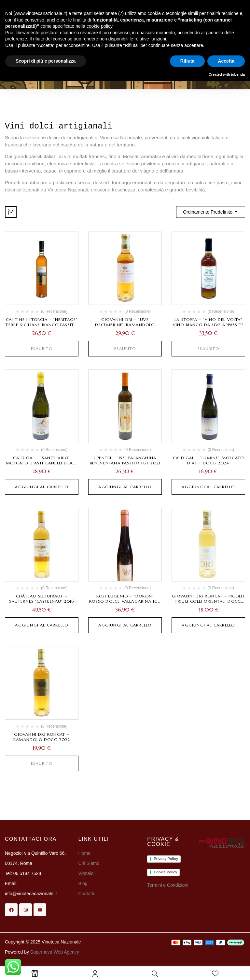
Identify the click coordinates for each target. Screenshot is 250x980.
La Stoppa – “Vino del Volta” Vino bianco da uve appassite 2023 (208, 325)
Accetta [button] (226, 61)
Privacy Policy (166, 859)
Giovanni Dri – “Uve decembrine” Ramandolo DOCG (125, 325)
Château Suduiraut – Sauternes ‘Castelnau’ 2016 (42, 599)
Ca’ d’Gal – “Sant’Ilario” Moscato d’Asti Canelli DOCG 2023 (42, 463)
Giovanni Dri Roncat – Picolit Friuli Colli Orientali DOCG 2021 (208, 601)
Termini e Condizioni (168, 885)
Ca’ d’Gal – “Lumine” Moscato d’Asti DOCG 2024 (208, 460)
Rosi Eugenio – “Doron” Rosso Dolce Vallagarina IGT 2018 (125, 601)
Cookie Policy (165, 872)
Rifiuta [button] (187, 61)
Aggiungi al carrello (42, 487)
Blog (83, 883)
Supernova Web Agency (55, 952)
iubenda (238, 74)
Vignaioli (87, 873)
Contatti (86, 894)
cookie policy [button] (99, 26)
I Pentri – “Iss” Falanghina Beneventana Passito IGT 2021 (125, 460)
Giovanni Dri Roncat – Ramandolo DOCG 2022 (42, 737)
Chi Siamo (90, 863)
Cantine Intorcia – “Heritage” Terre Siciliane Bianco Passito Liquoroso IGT (42, 325)
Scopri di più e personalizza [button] (46, 61)
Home (84, 853)
